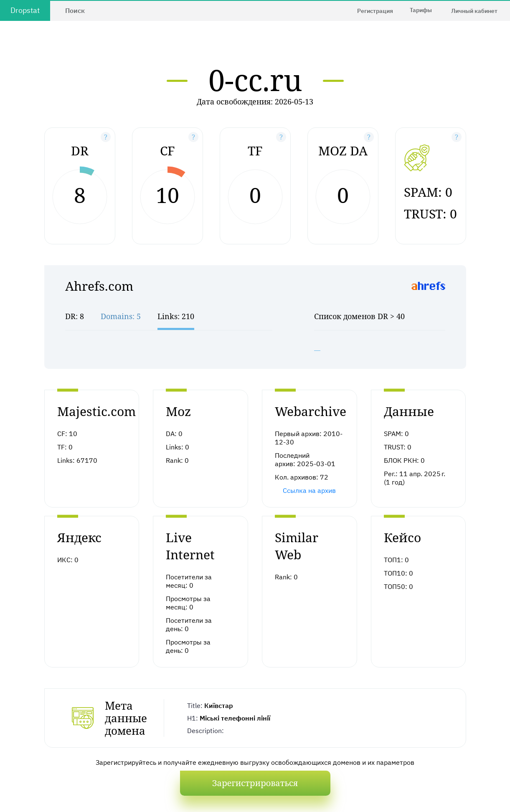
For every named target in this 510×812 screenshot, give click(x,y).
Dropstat (25, 10)
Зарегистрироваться (255, 783)
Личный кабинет (474, 11)
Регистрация (375, 11)
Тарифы (421, 10)
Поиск (75, 10)
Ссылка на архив (309, 490)
